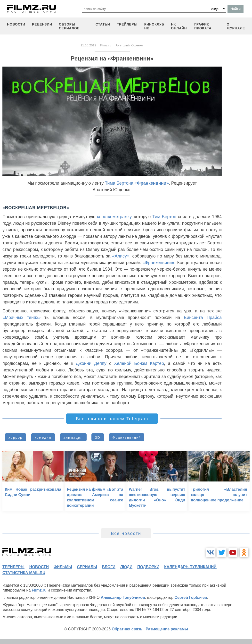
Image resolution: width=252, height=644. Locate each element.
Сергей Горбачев (191, 597)
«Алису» (121, 256)
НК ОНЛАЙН (179, 26)
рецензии (42, 24)
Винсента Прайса (203, 318)
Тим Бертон (164, 217)
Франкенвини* (127, 438)
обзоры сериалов (69, 26)
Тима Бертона (119, 183)
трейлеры (127, 24)
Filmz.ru (106, 45)
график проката (203, 26)
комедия (43, 438)
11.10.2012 (88, 45)
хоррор (16, 438)
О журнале (236, 26)
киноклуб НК (154, 26)
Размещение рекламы (167, 629)
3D (98, 438)
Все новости (126, 533)
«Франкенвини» (151, 183)
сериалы (87, 567)
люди (126, 567)
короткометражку (114, 217)
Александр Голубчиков (123, 597)
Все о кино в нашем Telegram (112, 419)
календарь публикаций (190, 567)
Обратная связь (127, 629)
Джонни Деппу (91, 363)
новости (16, 24)
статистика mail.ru (24, 573)
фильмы (63, 567)
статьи (103, 24)
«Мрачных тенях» (22, 318)
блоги (109, 567)
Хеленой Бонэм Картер (139, 363)
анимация (73, 438)
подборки (148, 567)
